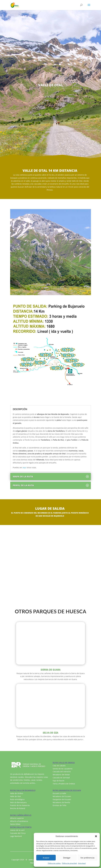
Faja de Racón (59, 781)
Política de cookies (54, 863)
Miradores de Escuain (62, 796)
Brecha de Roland (18, 808)
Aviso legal (82, 863)
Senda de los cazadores (63, 769)
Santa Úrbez (15, 824)
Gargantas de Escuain (62, 799)
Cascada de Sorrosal (61, 778)
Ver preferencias (87, 858)
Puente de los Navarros (20, 805)
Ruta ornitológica (17, 799)
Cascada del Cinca (18, 833)
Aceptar (46, 858)
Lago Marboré (16, 836)
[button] (96, 836)
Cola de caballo (59, 766)
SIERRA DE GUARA (51, 670)
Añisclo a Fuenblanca (19, 821)
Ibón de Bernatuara (18, 802)
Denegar (67, 858)
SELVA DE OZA (51, 733)
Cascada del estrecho (62, 772)
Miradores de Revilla (61, 802)
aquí (24, 467)
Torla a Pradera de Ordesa (64, 784)
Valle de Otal (15, 796)
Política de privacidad (69, 863)
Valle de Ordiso (17, 793)
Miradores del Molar (61, 775)
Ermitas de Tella (59, 805)
